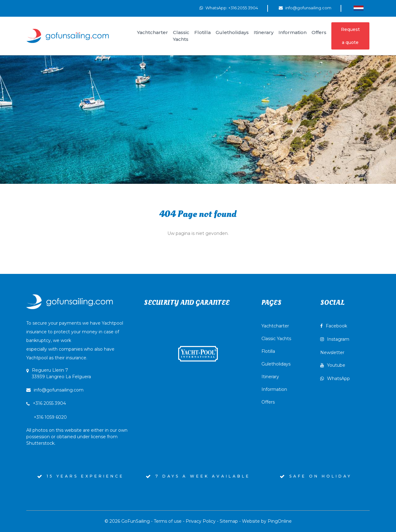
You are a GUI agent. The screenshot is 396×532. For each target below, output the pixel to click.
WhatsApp (335, 378)
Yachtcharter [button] (153, 32)
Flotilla (268, 351)
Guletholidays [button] (232, 32)
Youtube (333, 365)
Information (274, 389)
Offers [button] (319, 32)
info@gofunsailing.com (308, 8)
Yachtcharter (275, 326)
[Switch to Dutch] (359, 8)
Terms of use (168, 521)
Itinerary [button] (264, 32)
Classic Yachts (276, 339)
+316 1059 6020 (77, 430)
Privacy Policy (201, 521)
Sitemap (229, 521)
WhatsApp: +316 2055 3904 (232, 8)
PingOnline (280, 521)
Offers (268, 402)
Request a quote (350, 36)
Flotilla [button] (202, 32)
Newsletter (332, 353)
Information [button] (293, 32)
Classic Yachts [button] (181, 36)
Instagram (335, 339)
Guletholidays (276, 364)
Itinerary (270, 377)
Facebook (334, 326)
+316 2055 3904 (49, 403)
